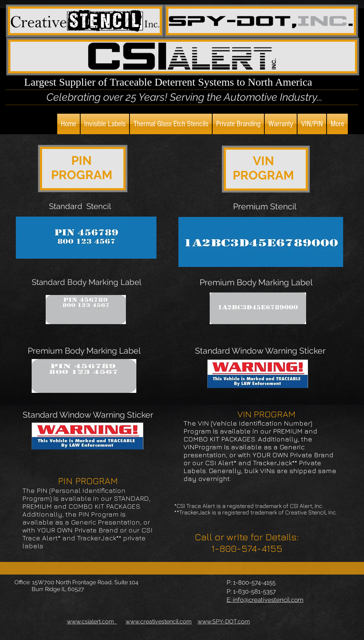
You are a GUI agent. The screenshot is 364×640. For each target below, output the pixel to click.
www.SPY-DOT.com (224, 621)
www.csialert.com (92, 621)
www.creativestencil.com (159, 621)
